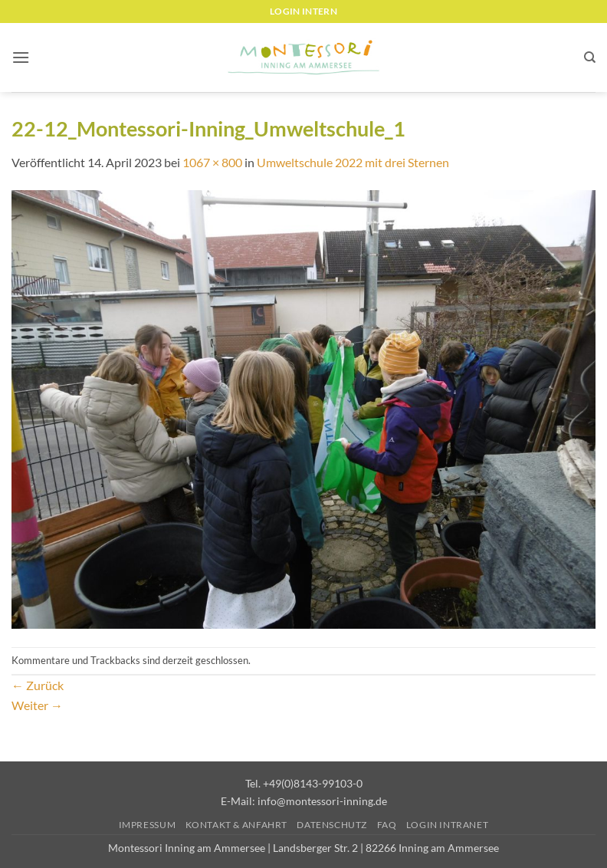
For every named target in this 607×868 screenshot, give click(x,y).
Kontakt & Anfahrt (236, 825)
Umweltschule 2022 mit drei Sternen (353, 162)
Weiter (37, 705)
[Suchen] (590, 58)
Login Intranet (448, 825)
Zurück (38, 685)
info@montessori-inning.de (322, 801)
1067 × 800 (212, 162)
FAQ (387, 825)
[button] (21, 57)
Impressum (148, 825)
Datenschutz (332, 825)
